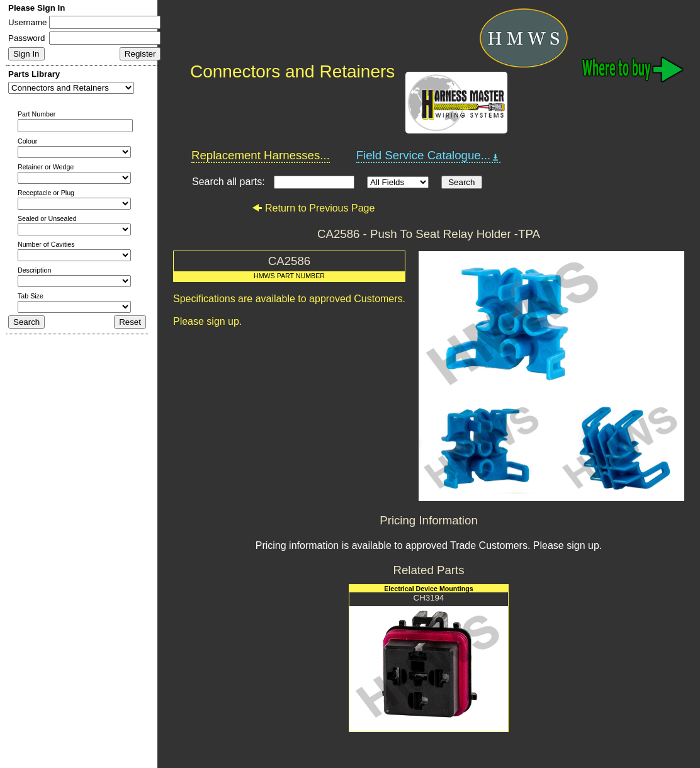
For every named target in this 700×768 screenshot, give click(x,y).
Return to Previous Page (313, 208)
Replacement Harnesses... (261, 155)
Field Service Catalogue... (429, 155)
